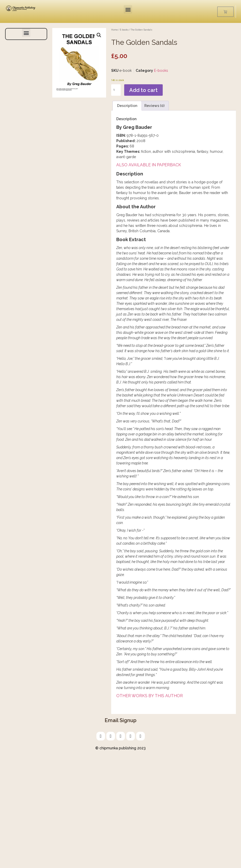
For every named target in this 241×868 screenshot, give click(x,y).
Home (115, 30)
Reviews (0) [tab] (154, 106)
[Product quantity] (116, 90)
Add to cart (143, 90)
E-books (124, 30)
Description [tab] (127, 106)
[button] (128, 9)
